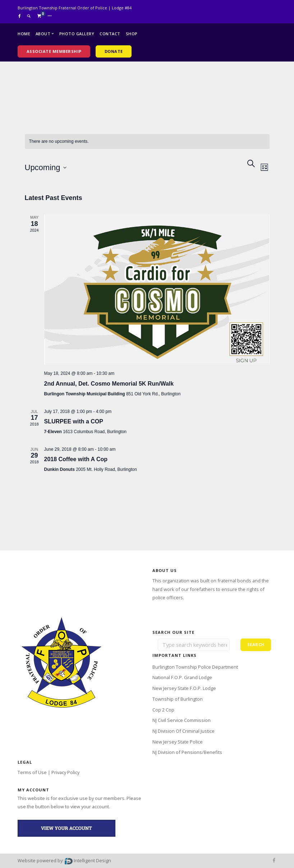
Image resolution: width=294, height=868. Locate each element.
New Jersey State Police (178, 742)
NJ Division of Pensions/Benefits (187, 752)
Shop (132, 34)
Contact (110, 34)
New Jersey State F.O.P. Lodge (184, 688)
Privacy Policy (65, 772)
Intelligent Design (88, 860)
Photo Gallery (77, 34)
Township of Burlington (178, 699)
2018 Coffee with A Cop (76, 459)
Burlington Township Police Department (195, 667)
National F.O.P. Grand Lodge (182, 677)
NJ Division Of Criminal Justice (183, 731)
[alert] (147, 142)
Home (24, 34)
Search (256, 644)
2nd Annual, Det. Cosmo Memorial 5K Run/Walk (109, 384)
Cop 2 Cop (163, 710)
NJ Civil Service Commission (182, 720)
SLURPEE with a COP (74, 421)
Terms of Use (32, 772)
